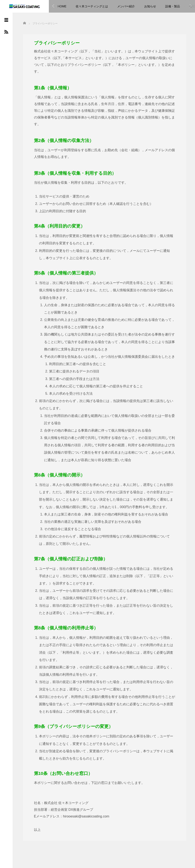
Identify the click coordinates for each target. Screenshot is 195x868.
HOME (62, 6)
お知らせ (150, 6)
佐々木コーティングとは (92, 6)
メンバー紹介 (126, 6)
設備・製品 (173, 6)
